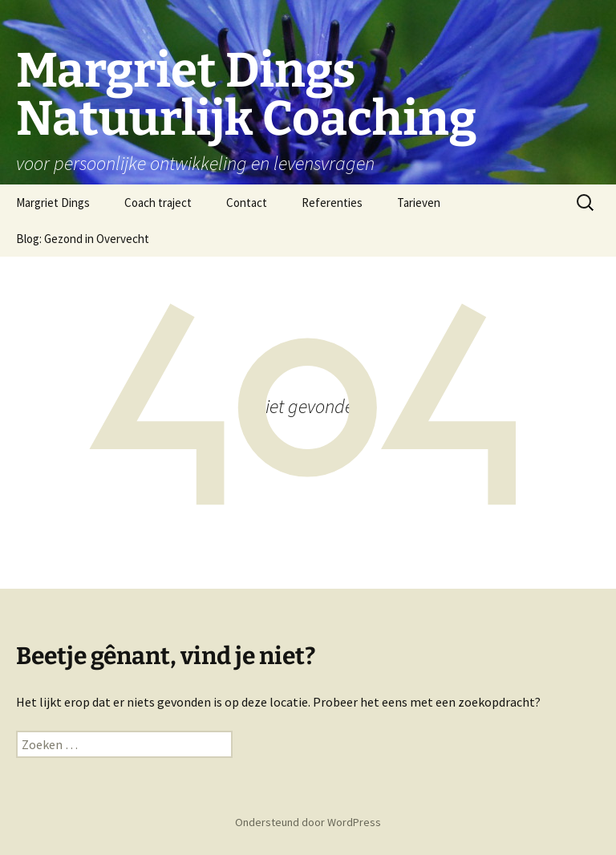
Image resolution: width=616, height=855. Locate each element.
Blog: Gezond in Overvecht (83, 239)
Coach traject (158, 203)
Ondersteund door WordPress (308, 822)
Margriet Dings (53, 203)
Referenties (332, 203)
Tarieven (419, 203)
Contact (247, 203)
